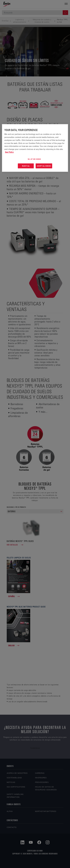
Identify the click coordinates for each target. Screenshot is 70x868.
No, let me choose (34, 159)
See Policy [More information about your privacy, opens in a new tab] (9, 152)
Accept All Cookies (44, 166)
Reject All (26, 166)
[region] (35, 148)
